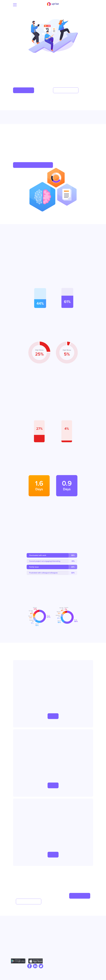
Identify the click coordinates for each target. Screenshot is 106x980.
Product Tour (60, 940)
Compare (58, 932)
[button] (24, 90)
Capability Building (41, 929)
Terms (78, 932)
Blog (14, 932)
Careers (16, 936)
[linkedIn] (35, 966)
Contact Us (17, 940)
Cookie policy (81, 936)
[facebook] (29, 966)
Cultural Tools (39, 941)
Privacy (79, 929)
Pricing (58, 936)
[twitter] (40, 966)
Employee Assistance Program (38, 935)
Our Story (16, 929)
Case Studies (60, 929)
